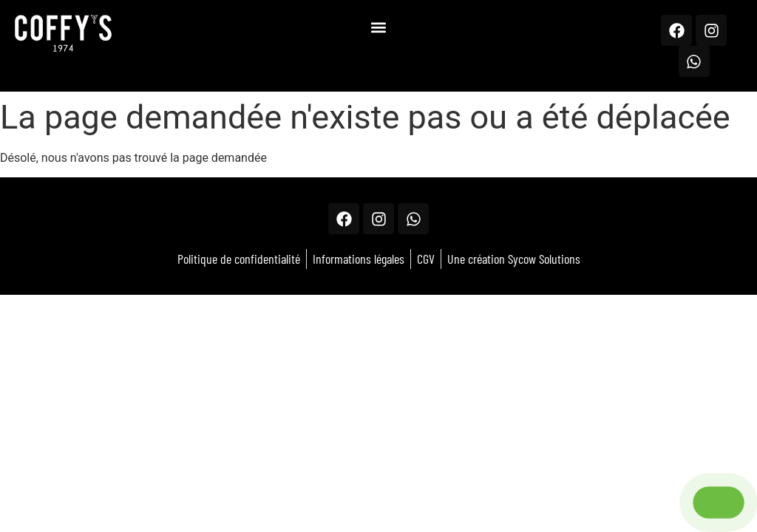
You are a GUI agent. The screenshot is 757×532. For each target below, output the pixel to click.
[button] (378, 27)
